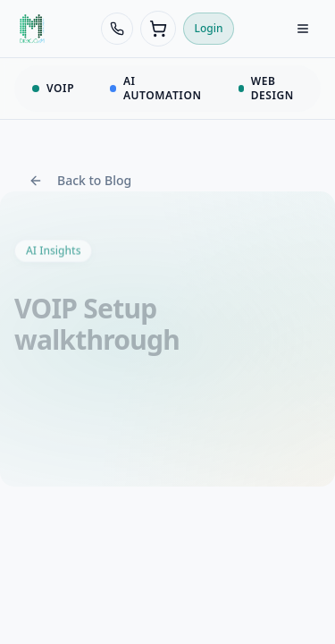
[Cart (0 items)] (158, 29)
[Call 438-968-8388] (117, 29)
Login (209, 28)
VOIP (53, 88)
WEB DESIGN (266, 88)
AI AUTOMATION (155, 88)
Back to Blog (80, 180)
